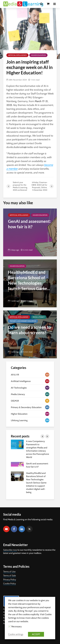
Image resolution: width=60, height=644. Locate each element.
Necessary (16, 626)
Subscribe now (10, 550)
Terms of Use (9, 572)
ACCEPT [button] (36, 634)
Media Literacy (39, 317)
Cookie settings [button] (16, 634)
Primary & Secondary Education (23, 321)
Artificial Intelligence (17, 55)
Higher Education (38, 55)
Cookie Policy (10, 583)
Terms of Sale (10, 576)
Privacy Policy (10, 579)
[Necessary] (9, 626)
